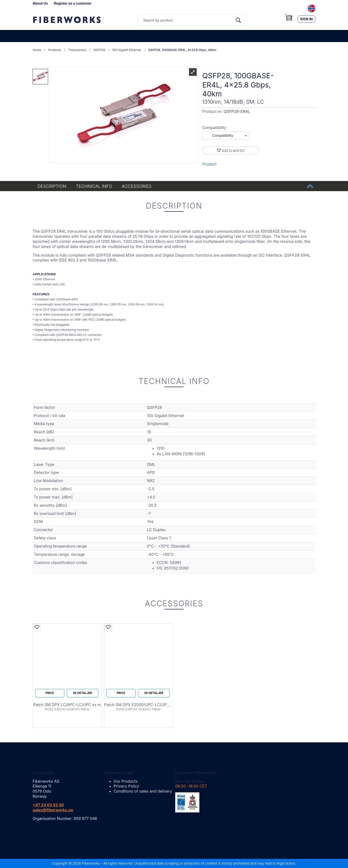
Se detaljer (83, 693)
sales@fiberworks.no (53, 810)
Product (209, 164)
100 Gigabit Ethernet (127, 50)
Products (54, 50)
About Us (40, 3)
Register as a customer (73, 3)
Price (50, 693)
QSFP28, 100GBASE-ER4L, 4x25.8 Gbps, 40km (182, 50)
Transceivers (77, 50)
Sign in (306, 19)
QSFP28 (99, 50)
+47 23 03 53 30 (48, 805)
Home (37, 50)
